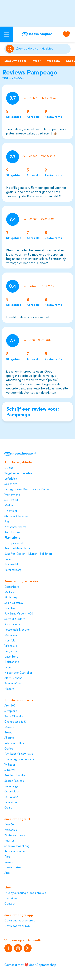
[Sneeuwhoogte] (37, 34)
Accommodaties (15, 851)
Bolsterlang (12, 662)
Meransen (11, 635)
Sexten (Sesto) (14, 781)
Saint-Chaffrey (14, 603)
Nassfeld (10, 641)
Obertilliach (12, 792)
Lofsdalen (11, 479)
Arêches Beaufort (16, 776)
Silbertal (10, 770)
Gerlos (9, 749)
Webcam (53, 61)
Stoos (8, 733)
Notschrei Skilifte (15, 527)
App (7, 873)
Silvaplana (11, 711)
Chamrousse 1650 (15, 722)
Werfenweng (12, 495)
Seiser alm (11, 484)
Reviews (9, 862)
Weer (37, 61)
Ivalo (8, 559)
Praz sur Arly (12, 625)
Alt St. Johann (13, 678)
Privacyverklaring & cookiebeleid (25, 893)
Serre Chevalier (14, 717)
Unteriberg (11, 657)
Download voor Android (20, 921)
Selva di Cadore (15, 619)
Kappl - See (12, 532)
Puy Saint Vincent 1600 (19, 614)
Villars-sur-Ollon (14, 743)
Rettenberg (12, 587)
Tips (7, 857)
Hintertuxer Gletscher (18, 673)
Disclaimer (11, 898)
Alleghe (9, 738)
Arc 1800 (10, 706)
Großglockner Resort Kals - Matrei (27, 489)
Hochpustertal (14, 543)
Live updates (13, 867)
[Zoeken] (43, 49)
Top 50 (9, 825)
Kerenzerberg (13, 570)
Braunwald (11, 565)
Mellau (9, 506)
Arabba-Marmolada (17, 548)
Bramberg (11, 608)
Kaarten (9, 841)
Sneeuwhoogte (15, 61)
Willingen (10, 765)
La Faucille (11, 797)
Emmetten (11, 802)
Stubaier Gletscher (16, 516)
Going (8, 808)
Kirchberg (11, 598)
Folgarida (11, 651)
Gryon (8, 667)
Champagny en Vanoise (19, 759)
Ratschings (11, 786)
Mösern (9, 689)
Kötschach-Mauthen (17, 630)
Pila (7, 522)
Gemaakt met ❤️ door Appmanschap (30, 965)
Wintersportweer (15, 835)
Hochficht (11, 511)
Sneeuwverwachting (17, 846)
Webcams (11, 830)
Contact (10, 904)
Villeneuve (11, 646)
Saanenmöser (13, 684)
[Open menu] (6, 34)
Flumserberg (12, 538)
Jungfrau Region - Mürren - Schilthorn (28, 554)
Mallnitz (9, 592)
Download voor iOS (17, 926)
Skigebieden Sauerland (19, 473)
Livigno (9, 468)
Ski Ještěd (11, 500)
